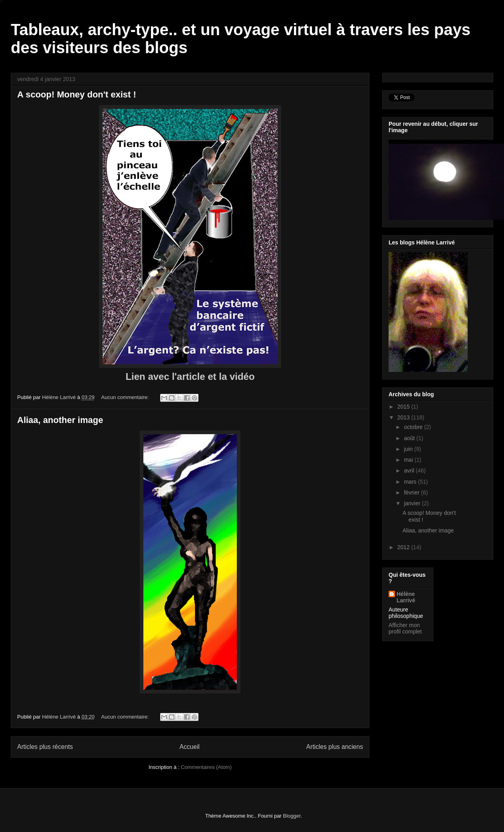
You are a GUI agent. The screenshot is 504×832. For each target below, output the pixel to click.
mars (411, 482)
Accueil (190, 747)
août (410, 438)
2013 (404, 417)
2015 (404, 407)
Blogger (292, 816)
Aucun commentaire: (126, 397)
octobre (414, 427)
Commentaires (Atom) (206, 767)
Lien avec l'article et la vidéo (190, 376)
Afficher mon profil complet (405, 628)
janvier (413, 503)
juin (409, 449)
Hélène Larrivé (406, 597)
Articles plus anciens (335, 747)
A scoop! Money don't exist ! (77, 94)
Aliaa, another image (60, 420)
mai (409, 460)
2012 (404, 547)
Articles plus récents (45, 747)
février (412, 492)
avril (410, 471)
